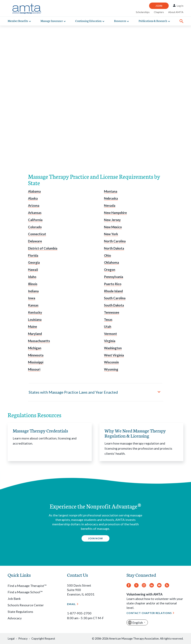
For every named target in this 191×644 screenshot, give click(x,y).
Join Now (95, 538)
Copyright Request (43, 638)
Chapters (159, 12)
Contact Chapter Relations (149, 613)
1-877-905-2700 (79, 613)
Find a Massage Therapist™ (27, 586)
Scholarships (143, 12)
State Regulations (20, 612)
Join (159, 6)
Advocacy (15, 618)
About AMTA (176, 12)
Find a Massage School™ (25, 592)
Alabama (34, 191)
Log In (180, 6)
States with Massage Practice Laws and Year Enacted (73, 392)
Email (71, 604)
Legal (11, 638)
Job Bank (14, 599)
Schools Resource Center (26, 605)
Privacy (23, 638)
